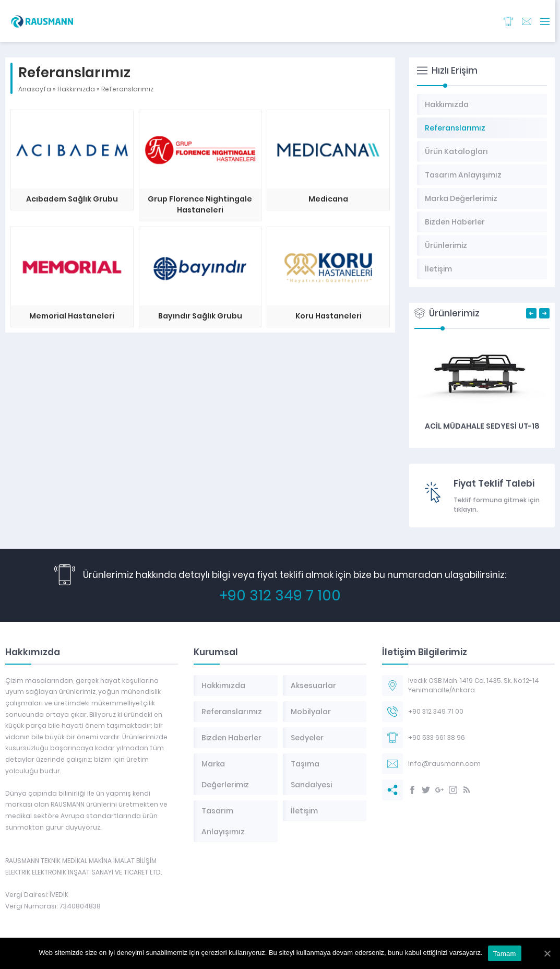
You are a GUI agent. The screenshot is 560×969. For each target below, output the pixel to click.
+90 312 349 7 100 (280, 595)
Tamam (505, 954)
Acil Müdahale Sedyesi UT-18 (482, 426)
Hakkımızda (76, 89)
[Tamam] (547, 953)
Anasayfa (35, 89)
